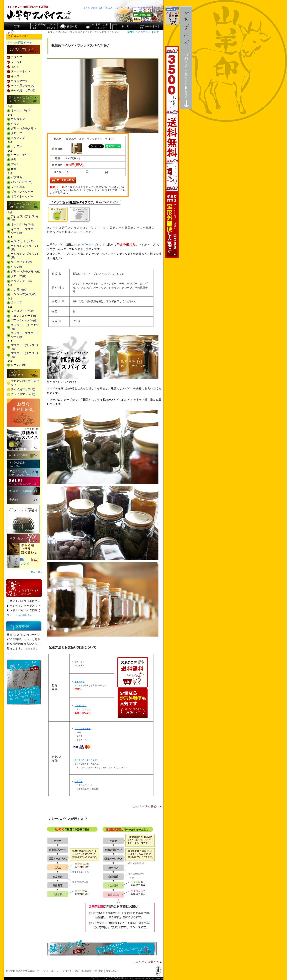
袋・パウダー (80, 214)
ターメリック (19, 155)
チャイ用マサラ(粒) (23, 86)
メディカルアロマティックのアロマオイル (23, 473)
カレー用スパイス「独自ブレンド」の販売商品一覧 (23, 50)
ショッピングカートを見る (150, 26)
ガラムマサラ (19, 81)
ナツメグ (17, 303)
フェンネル (18, 187)
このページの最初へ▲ (147, 806)
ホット (15, 67)
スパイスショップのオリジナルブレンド (97, 26)
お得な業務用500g (23, 413)
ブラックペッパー (22, 192)
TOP (50, 32)
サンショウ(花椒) (24, 294)
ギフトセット (23, 538)
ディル (15, 164)
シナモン (17, 146)
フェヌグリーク (23, 311)
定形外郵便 (80, 682)
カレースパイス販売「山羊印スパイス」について (44, 26)
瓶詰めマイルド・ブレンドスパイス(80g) (97, 32)
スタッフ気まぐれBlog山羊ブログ (186, 58)
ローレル (19, 365)
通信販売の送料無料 (133, 688)
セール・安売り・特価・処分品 (23, 482)
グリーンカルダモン (24, 128)
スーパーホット (21, 71)
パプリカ (17, 177)
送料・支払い (105, 8)
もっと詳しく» (23, 615)
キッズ (15, 76)
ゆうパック (80, 662)
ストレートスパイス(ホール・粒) (23, 206)
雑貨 (23, 491)
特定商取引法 (145, 8)
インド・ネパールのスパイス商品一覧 (70, 26)
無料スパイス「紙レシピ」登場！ (102, 948)
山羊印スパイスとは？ (24, 588)
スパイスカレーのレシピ (123, 26)
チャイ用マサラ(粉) (23, 91)
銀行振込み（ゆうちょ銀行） (87, 760)
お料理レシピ (24, 626)
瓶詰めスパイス (64, 32)
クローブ (17, 133)
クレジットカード (83, 728)
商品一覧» (36, 572)
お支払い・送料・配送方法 (77, 971)
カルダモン (18, 119)
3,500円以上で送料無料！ (172, 152)
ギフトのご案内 (23, 519)
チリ (14, 159)
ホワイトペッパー (22, 197)
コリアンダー (19, 138)
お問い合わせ (113, 971)
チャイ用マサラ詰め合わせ (24, 549)
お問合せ (158, 8)
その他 (23, 500)
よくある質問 (90, 8)
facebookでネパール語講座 (172, 16)
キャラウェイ (21, 262)
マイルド (17, 62)
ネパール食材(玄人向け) (23, 464)
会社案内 (99, 971)
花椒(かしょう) (22, 241)
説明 (157, 32)
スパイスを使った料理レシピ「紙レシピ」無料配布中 (24, 562)
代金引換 (79, 781)
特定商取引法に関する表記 (20, 971)
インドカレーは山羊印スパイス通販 (28, 7)
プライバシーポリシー (49, 971)
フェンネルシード (24, 316)
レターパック (81, 706)
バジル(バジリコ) (22, 182)
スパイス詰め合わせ (23, 374)
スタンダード (19, 57)
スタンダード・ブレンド (90, 245)
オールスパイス (21, 110)
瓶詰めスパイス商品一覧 (103, 357)
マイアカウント (142, 32)
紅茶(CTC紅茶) (23, 455)
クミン (15, 124)
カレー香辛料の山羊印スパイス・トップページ (17, 26)
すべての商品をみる (20, 43)
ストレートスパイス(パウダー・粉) (23, 100)
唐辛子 (15, 169)
